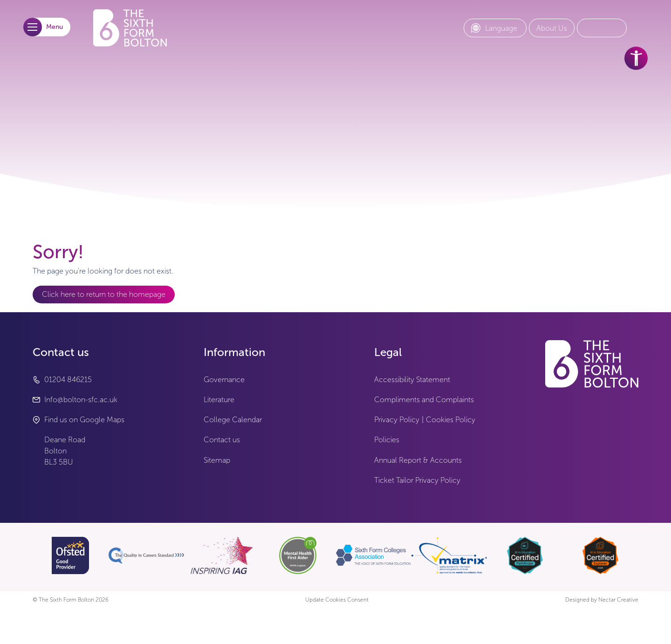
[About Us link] (552, 28)
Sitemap (217, 460)
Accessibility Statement (412, 380)
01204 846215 (68, 380)
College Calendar (233, 420)
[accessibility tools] (636, 58)
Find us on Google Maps (84, 420)
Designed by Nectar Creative (602, 600)
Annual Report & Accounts (418, 460)
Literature (219, 400)
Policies (387, 440)
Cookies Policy (451, 420)
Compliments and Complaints (424, 400)
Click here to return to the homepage (104, 294)
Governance (224, 380)
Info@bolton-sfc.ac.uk (81, 400)
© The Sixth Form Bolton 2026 (71, 600)
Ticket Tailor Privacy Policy (417, 480)
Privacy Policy (397, 420)
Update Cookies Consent (337, 600)
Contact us (222, 440)
